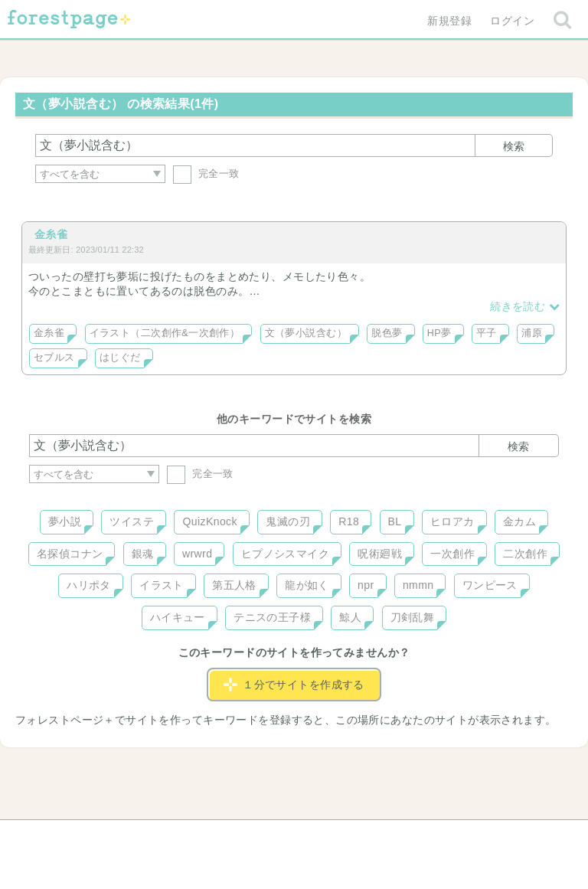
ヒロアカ (452, 521)
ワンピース (490, 585)
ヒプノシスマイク (285, 554)
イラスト (162, 585)
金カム (519, 521)
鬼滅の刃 (288, 521)
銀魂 (143, 554)
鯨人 (350, 617)
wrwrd (197, 554)
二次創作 (525, 554)
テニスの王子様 (272, 617)
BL (395, 521)
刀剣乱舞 (413, 617)
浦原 (532, 333)
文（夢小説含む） (306, 333)
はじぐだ (120, 358)
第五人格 (234, 585)
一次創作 (452, 554)
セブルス (54, 358)
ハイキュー (178, 617)
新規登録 (449, 21)
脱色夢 (387, 333)
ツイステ (132, 521)
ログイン (512, 21)
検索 (514, 146)
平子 (487, 333)
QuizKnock (209, 521)
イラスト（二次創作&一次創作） (165, 333)
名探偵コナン (70, 554)
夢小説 (65, 521)
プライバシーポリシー (459, 837)
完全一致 (206, 173)
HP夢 (439, 333)
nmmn (418, 585)
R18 (349, 521)
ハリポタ (89, 585)
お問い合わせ (183, 837)
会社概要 (353, 837)
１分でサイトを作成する (294, 685)
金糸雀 (51, 234)
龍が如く (307, 585)
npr (366, 585)
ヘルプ (98, 837)
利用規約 (273, 837)
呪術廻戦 (380, 554)
